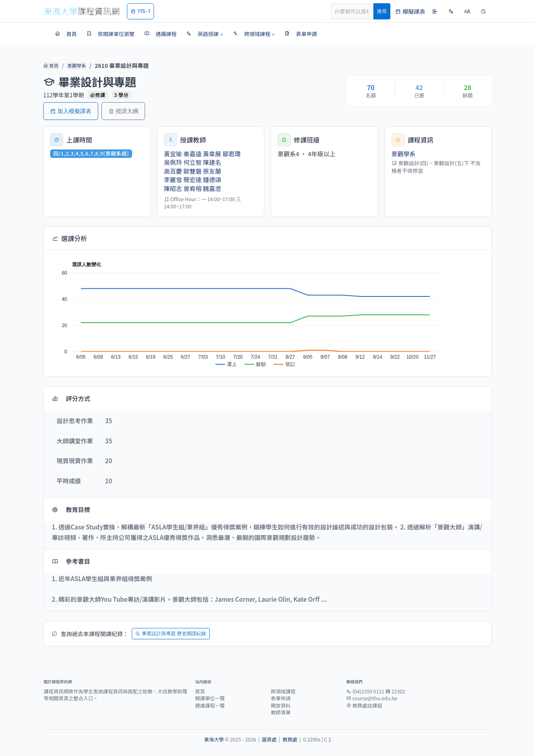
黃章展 (212, 154)
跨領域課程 (283, 691)
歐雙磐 (193, 171)
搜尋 (382, 11)
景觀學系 (75, 65)
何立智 (193, 162)
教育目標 (71, 509)
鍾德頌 (212, 180)
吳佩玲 (173, 162)
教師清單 (281, 712)
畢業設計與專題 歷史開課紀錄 (171, 633)
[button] (205, 34)
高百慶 (173, 171)
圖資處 (269, 739)
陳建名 (212, 162)
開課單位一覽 (210, 698)
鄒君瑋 (232, 154)
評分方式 (71, 398)
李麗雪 (173, 180)
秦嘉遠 (193, 154)
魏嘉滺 (212, 188)
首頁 (50, 65)
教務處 (290, 739)
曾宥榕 (193, 188)
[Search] (357, 11)
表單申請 (281, 698)
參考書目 (71, 561)
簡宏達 (193, 180)
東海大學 (214, 739)
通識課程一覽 (210, 706)
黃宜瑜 (173, 154)
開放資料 (281, 706)
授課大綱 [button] (123, 111)
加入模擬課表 (71, 111)
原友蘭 (212, 171)
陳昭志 (173, 188)
